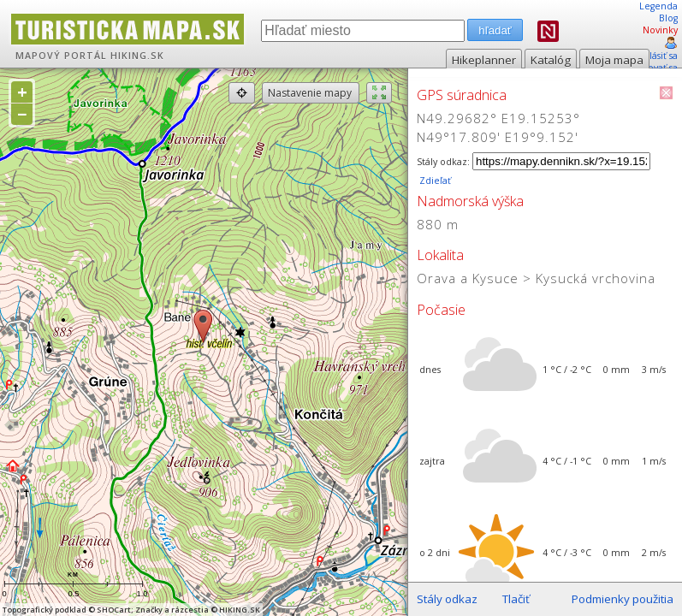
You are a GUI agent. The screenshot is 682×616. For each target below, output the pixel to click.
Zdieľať (434, 181)
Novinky (660, 30)
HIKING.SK (137, 56)
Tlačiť (516, 599)
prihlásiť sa (654, 56)
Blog (668, 18)
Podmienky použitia (623, 599)
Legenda (658, 6)
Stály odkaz (447, 599)
